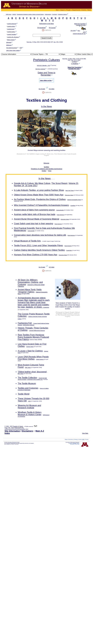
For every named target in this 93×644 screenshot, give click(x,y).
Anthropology (48, 14)
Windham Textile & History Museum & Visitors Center (30, 413)
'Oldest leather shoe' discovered (32, 372)
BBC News (28, 367)
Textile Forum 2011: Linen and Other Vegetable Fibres (38, 245)
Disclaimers (27, 431)
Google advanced (12, 24)
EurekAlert (69, 250)
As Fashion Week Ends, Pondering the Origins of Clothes (40, 199)
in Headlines (75, 64)
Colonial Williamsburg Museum (37, 331)
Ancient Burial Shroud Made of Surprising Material (37, 219)
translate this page (81, 25)
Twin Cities (77, 444)
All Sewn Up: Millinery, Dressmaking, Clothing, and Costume (30, 282)
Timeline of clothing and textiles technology (47, 169)
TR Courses (52, 28)
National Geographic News (74, 200)
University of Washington (24, 390)
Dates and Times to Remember (47, 74)
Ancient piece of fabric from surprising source (34, 210)
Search (63, 10)
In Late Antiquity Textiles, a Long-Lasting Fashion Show (39, 190)
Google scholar (11, 26)
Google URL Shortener (13, 37)
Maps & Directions (69, 439)
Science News (30, 347)
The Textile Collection (27, 378)
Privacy (87, 439)
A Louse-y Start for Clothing (30, 351)
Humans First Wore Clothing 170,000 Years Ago (36, 255)
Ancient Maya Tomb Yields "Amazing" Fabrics (30, 291)
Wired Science (40, 359)
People (69, 10)
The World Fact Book (12, 48)
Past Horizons (60, 215)
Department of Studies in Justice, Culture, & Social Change (30, 14)
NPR (29, 401)
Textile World (24, 394)
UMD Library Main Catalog (13, 50)
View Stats (85, 433)
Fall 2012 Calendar (40, 69)
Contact (81, 439)
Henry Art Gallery (44, 388)
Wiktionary (9, 45)
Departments (76, 10)
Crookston (70, 443)
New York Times (70, 190)
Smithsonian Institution (29, 325)
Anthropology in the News (47, 24)
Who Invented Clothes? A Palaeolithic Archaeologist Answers (41, 205)
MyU (57, 10)
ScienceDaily (31, 231)
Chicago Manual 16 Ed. (79, 34)
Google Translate (12, 34)
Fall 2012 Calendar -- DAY (44, 65)
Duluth (75, 443)
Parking (76, 439)
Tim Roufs (54, 14)
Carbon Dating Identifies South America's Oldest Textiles (39, 250)
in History (75, 62)
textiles (46, 167)
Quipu (44, 171)
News (89, 10)
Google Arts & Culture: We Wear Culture (32, 183)
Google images (11, 32)
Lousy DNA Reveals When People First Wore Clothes (33, 358)
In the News (46, 106)
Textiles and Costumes (28, 388)
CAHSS (14, 14)
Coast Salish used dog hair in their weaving (34, 224)
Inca (50, 171)
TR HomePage (41, 28)
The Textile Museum (27, 383)
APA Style (73, 31)
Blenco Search (11, 40)
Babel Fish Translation (80, 24)
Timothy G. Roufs (18, 426)
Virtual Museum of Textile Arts (27, 241)
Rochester (72, 444)
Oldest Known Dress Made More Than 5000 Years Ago (39, 195)
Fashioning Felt (25, 323)
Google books (11, 29)
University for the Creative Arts (35, 379)
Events (84, 10)
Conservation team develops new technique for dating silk (40, 235)
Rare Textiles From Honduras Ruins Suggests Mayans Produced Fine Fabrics (33, 337)
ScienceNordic (60, 210)
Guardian (73, 206)
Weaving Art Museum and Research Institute (29, 407)
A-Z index (52, 89)
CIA (21, 48)
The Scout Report (59, 183)
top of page (42, 89)
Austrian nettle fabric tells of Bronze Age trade (35, 214)
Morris (78, 443)
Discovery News (69, 195)
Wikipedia (9, 42)
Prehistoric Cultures (62, 14)
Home (9, 14)
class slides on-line (46, 80)
